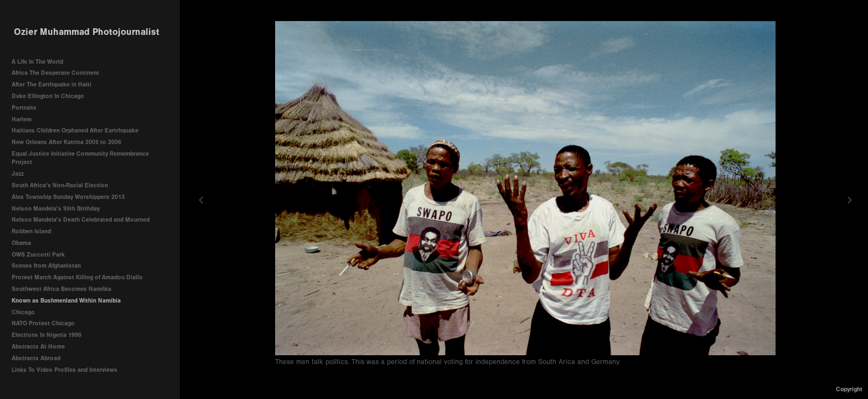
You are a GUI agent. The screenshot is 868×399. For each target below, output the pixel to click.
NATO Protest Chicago (43, 323)
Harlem (22, 119)
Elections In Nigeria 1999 (46, 335)
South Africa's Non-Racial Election (60, 185)
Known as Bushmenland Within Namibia (66, 301)
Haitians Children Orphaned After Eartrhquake (75, 131)
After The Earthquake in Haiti (51, 85)
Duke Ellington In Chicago (48, 96)
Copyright (849, 389)
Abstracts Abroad (36, 358)
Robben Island (31, 231)
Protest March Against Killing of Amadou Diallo (77, 277)
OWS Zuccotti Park (38, 255)
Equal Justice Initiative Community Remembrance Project (80, 158)
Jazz (18, 174)
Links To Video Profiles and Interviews (68, 370)
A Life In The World (37, 62)
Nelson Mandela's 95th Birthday (56, 209)
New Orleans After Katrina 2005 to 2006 (66, 142)
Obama (21, 243)
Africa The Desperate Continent (55, 73)
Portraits (24, 108)
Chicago (23, 312)
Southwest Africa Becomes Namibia (61, 289)
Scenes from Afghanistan (46, 266)
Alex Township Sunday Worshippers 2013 (68, 197)
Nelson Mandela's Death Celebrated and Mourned (81, 220)
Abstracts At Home (38, 347)
